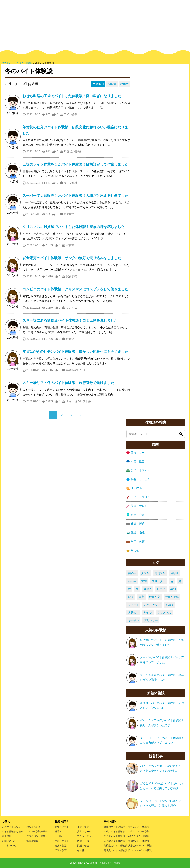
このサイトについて (13, 827)
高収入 (148, 589)
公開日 (100, 84)
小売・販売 (136, 462)
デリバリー (151, 620)
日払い (161, 589)
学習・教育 (136, 542)
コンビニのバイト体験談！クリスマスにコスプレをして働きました (75, 289)
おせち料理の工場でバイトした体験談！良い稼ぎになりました (72, 96)
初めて (170, 605)
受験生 (175, 573)
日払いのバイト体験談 (140, 850)
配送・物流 (136, 533)
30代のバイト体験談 (114, 836)
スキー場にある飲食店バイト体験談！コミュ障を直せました (70, 320)
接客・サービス (138, 479)
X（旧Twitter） (10, 846)
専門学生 (160, 573)
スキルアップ (152, 605)
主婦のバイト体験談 (139, 841)
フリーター (159, 581)
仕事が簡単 (172, 597)
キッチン (133, 620)
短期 (141, 597)
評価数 (124, 84)
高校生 (132, 573)
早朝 (173, 589)
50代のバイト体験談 (114, 841)
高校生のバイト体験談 (115, 846)
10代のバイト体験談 (114, 832)
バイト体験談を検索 (13, 832)
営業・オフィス (138, 470)
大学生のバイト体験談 (140, 846)
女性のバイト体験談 (139, 827)
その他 (133, 550)
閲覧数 (112, 84)
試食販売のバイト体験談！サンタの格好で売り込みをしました (72, 258)
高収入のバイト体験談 (115, 850)
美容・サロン (137, 506)
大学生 (145, 573)
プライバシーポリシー (38, 836)
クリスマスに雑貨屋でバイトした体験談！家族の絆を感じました (74, 227)
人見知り (133, 613)
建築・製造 (136, 524)
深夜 (131, 597)
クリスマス (164, 613)
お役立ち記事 (33, 827)
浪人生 (132, 581)
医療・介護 (136, 515)
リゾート (133, 605)
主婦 (144, 581)
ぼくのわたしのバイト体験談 (105, 863)
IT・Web (134, 488)
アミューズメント (140, 497)
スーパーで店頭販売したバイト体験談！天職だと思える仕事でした (75, 196)
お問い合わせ (9, 841)
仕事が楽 (155, 597)
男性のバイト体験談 (114, 827)
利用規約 (7, 836)
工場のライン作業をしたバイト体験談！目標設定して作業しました (75, 164)
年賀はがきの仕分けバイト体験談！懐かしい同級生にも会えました (75, 352)
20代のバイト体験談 (139, 832)
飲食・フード (137, 453)
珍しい (148, 613)
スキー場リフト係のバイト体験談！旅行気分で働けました (68, 383)
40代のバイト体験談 (139, 836)
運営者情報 (32, 841)
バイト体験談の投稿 (37, 832)
